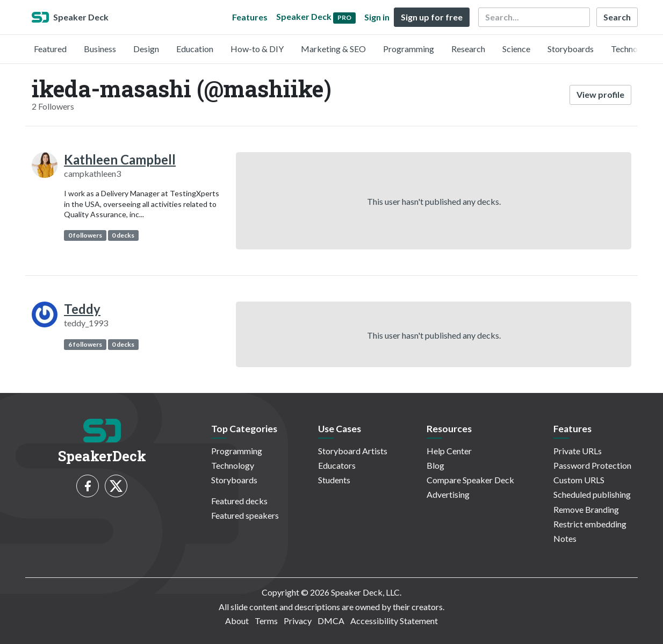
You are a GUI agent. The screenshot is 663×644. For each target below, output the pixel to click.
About (237, 621)
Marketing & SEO (333, 49)
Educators (337, 465)
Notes (565, 538)
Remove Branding (586, 509)
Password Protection (592, 465)
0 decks (123, 235)
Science (516, 49)
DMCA (331, 621)
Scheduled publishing (592, 494)
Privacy (298, 621)
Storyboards (571, 49)
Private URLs (578, 451)
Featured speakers (245, 515)
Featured (50, 49)
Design (146, 49)
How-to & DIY (257, 49)
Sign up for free (432, 17)
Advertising (448, 494)
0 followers (85, 235)
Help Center (449, 451)
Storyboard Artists (353, 451)
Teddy (82, 309)
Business (100, 49)
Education (195, 49)
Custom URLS (579, 480)
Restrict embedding (590, 524)
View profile (600, 94)
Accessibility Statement (394, 621)
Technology (632, 49)
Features (250, 17)
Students (334, 480)
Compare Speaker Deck (470, 480)
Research (468, 49)
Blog (435, 465)
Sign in (377, 17)
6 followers (85, 344)
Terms (266, 621)
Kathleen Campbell (120, 159)
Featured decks (239, 501)
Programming (409, 49)
